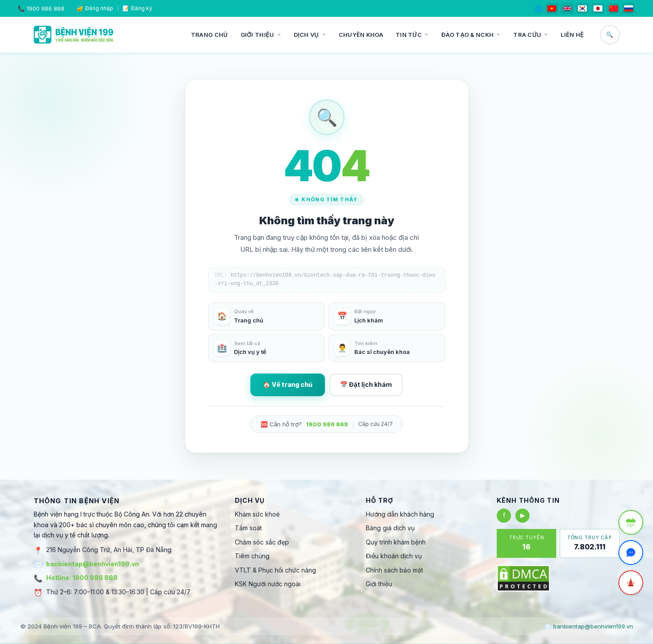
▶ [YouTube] (523, 515)
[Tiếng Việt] (552, 8)
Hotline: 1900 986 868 (82, 578)
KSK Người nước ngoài (268, 584)
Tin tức (412, 35)
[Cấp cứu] (631, 583)
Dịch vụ (310, 35)
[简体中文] (613, 8)
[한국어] (583, 8)
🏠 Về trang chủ (288, 384)
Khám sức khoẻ (257, 514)
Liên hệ (572, 35)
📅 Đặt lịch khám (366, 384)
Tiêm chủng (252, 556)
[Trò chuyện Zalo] (631, 553)
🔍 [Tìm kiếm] (610, 35)
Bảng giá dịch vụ (390, 528)
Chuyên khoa (361, 35)
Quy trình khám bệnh (396, 542)
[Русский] (629, 8)
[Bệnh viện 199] (74, 35)
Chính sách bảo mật (394, 570)
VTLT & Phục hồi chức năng (275, 570)
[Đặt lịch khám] (631, 522)
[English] (567, 8)
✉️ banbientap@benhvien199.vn (589, 626)
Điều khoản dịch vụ (394, 556)
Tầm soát (248, 528)
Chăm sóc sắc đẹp (262, 542)
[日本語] (598, 8)
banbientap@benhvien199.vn (93, 564)
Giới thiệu (261, 35)
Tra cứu (531, 35)
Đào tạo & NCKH (471, 35)
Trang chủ (210, 35)
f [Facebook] (504, 515)
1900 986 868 (46, 8)
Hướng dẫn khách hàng (400, 514)
